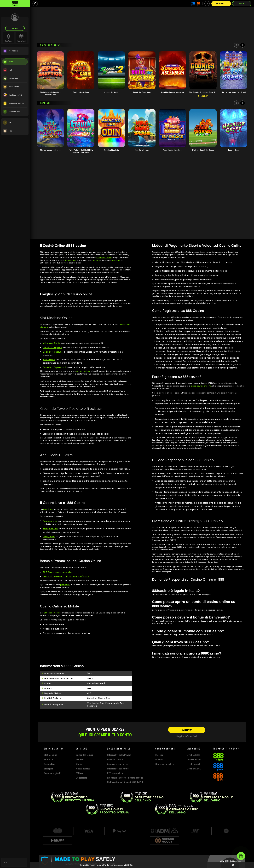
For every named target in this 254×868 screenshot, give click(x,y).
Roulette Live (50, 521)
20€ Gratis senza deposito (57, 572)
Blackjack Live (50, 529)
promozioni (65, 585)
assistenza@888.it (123, 865)
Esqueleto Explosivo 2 (54, 367)
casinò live (48, 509)
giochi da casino (104, 258)
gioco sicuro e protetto (201, 386)
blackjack (116, 260)
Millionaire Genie (51, 343)
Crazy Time (49, 536)
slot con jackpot (83, 371)
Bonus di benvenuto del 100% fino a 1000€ (66, 576)
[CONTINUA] (187, 730)
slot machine (70, 260)
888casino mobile (52, 613)
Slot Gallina (49, 359)
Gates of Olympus (52, 347)
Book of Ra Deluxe (53, 352)
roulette (96, 260)
